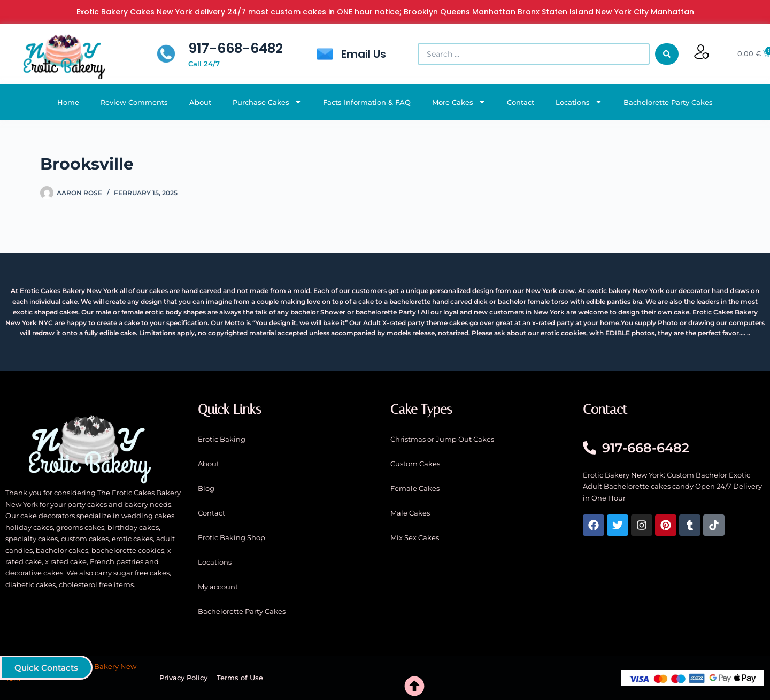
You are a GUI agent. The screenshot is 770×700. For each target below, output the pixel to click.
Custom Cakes (415, 464)
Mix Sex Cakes (415, 537)
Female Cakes (415, 488)
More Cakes (459, 102)
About (200, 102)
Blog (206, 488)
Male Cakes (410, 513)
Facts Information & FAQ (367, 102)
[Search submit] (667, 54)
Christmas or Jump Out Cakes (442, 439)
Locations (579, 102)
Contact (521, 102)
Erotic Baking (222, 439)
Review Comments (134, 102)
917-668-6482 (236, 48)
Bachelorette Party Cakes (668, 102)
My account (218, 587)
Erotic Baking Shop (232, 537)
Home (68, 102)
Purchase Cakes (267, 102)
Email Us (364, 54)
